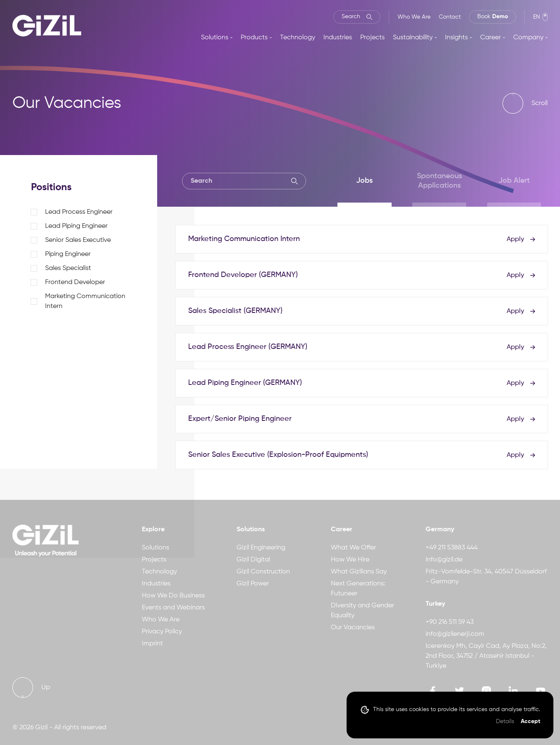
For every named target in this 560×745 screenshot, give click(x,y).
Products (254, 38)
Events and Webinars (173, 608)
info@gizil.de (444, 560)
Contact (450, 17)
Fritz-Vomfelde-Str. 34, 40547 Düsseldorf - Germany (486, 577)
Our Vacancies (353, 628)
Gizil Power (253, 584)
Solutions (215, 38)
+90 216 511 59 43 (450, 622)
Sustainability (413, 38)
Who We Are (414, 17)
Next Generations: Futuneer (358, 589)
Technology (298, 38)
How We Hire (350, 560)
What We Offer (353, 548)
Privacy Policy (162, 632)
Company (528, 38)
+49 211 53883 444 (452, 548)
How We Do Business (173, 596)
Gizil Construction (263, 572)
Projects (372, 38)
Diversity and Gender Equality (363, 611)
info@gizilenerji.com (455, 634)
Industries (338, 38)
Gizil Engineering (261, 548)
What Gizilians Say (359, 572)
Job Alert (514, 181)
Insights (456, 38)
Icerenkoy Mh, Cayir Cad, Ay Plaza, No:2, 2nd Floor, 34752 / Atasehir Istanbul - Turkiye (486, 656)
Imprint (152, 644)
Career (491, 38)
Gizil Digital (253, 560)
